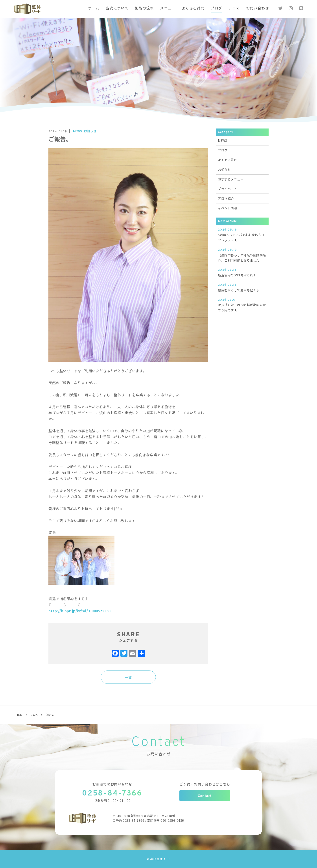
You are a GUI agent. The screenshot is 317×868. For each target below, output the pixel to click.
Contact (205, 796)
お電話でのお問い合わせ (112, 784)
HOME (20, 715)
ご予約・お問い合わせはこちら (205, 784)
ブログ (34, 715)
